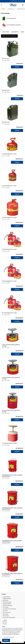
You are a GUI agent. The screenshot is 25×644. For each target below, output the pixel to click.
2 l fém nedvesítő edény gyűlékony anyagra (11, 378)
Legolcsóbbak (6, 32)
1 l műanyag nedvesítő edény (10, 443)
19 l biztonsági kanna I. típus (9, 217)
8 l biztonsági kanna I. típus (9, 186)
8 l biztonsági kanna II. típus (9, 281)
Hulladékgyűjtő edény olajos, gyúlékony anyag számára (12, 476)
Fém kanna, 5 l (6, 59)
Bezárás (6, 640)
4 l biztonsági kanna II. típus (9, 249)
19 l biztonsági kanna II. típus (9, 313)
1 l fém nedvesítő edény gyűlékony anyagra (11, 345)
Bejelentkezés (14, 1)
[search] (23, 5)
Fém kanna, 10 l (6, 90)
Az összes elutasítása (9, 637)
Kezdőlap (3, 9)
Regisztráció (22, 1)
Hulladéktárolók (11, 9)
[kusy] (6, 67)
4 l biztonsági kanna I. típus (9, 154)
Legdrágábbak (15, 32)
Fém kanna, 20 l (6, 122)
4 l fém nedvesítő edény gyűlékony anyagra (11, 411)
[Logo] (13, 5)
